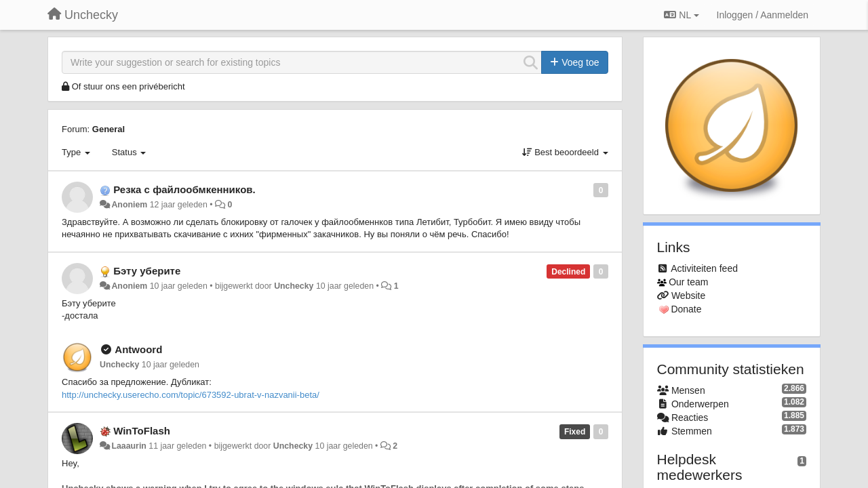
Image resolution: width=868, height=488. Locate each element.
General (108, 129)
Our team (688, 282)
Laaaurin (129, 446)
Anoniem (129, 205)
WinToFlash (142, 431)
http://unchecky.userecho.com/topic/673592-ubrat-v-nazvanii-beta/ (191, 395)
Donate (686, 309)
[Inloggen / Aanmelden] (763, 15)
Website (688, 296)
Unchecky (294, 286)
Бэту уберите (147, 271)
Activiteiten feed (704, 268)
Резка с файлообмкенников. (184, 189)
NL (681, 15)
